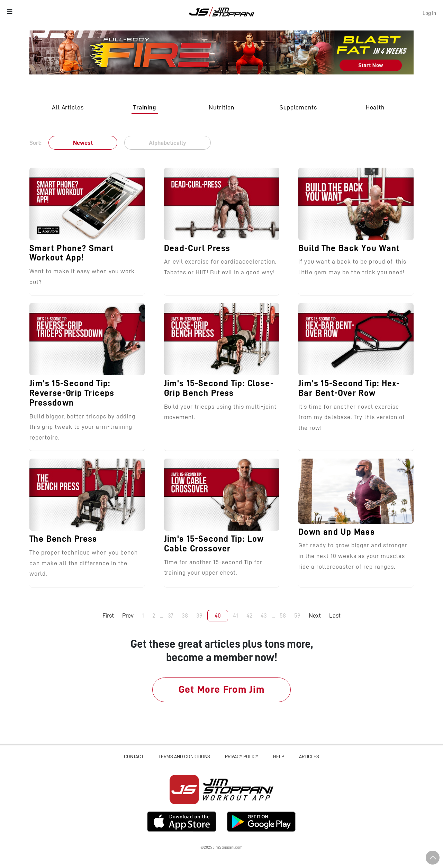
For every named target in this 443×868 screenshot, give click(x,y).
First (108, 615)
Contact (134, 756)
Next (315, 615)
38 (185, 615)
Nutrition (221, 107)
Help (279, 756)
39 (199, 615)
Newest (83, 143)
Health (375, 107)
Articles (309, 756)
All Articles (68, 107)
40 (218, 615)
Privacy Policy (242, 756)
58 (283, 615)
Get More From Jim (222, 689)
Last (335, 615)
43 (264, 615)
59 (297, 615)
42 (249, 615)
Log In (429, 13)
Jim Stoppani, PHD (222, 12)
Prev (128, 615)
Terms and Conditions (184, 756)
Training (145, 107)
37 (171, 615)
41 (236, 615)
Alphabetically (168, 143)
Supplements (299, 107)
